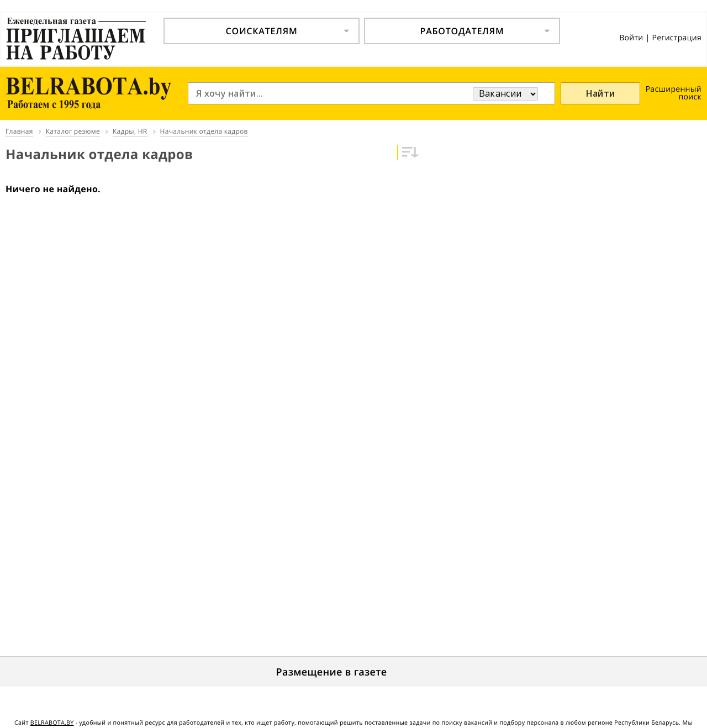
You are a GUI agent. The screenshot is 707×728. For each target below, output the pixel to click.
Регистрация (677, 38)
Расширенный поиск (674, 93)
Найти (601, 93)
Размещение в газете (332, 672)
